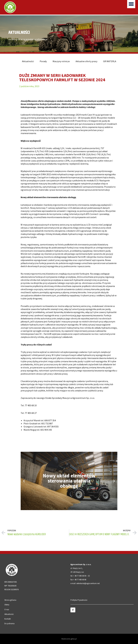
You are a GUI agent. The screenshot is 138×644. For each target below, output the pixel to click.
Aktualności (28, 61)
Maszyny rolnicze (61, 61)
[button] (131, 4)
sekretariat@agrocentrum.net (88, 583)
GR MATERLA (110, 61)
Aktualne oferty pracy (86, 61)
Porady (43, 61)
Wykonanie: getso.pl (69, 639)
